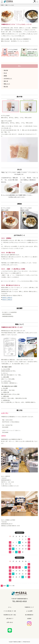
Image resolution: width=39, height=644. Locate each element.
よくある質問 (29, 611)
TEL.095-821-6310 (19, 601)
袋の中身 (6, 70)
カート (35, 2)
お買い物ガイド (10, 619)
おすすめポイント (8, 78)
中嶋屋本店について (29, 607)
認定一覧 (6, 81)
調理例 (5, 76)
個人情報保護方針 (29, 615)
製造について (7, 84)
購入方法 (6, 87)
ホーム (10, 607)
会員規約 (29, 619)
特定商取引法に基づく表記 (10, 615)
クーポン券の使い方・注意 (10, 611)
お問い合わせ (10, 622)
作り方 (5, 73)
